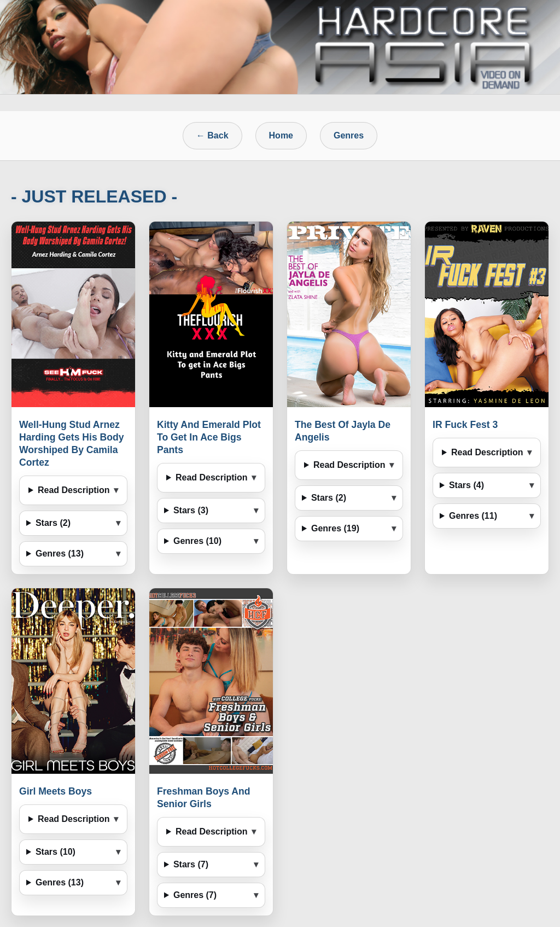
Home (281, 135)
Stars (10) (56, 852)
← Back (212, 135)
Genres (349, 135)
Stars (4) (466, 485)
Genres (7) (195, 895)
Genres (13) (60, 554)
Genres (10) (197, 541)
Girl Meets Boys (56, 791)
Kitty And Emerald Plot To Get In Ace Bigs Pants (209, 437)
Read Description (74, 490)
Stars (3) (191, 510)
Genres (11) (473, 516)
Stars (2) (53, 523)
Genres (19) (335, 528)
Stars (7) (191, 864)
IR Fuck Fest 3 (465, 425)
